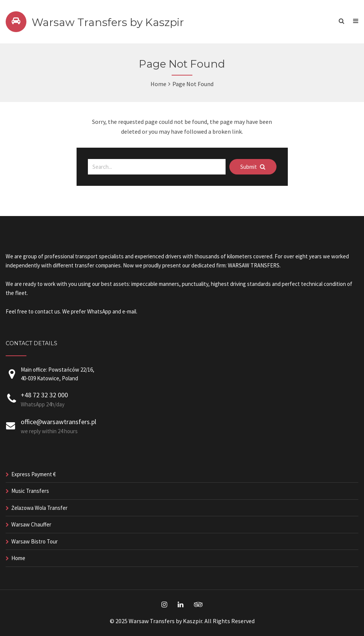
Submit (253, 167)
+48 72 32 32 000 (44, 395)
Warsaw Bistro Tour (35, 541)
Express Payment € (34, 474)
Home (158, 84)
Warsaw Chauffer (31, 524)
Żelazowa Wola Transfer (39, 508)
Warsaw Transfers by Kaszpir (108, 22)
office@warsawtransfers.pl (58, 422)
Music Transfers (30, 491)
